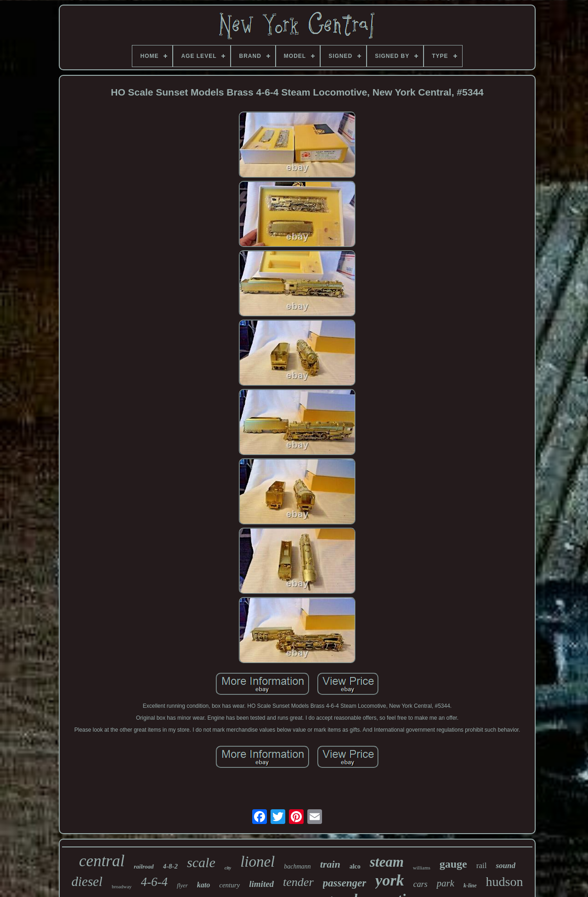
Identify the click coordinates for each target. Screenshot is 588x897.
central (102, 861)
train (330, 864)
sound (506, 866)
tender (298, 882)
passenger (345, 883)
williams (422, 868)
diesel (87, 881)
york (390, 880)
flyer (182, 885)
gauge (453, 864)
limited (261, 884)
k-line (470, 886)
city (228, 868)
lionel (257, 862)
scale (201, 862)
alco (355, 866)
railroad (144, 866)
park (445, 883)
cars (420, 884)
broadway (122, 886)
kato (204, 885)
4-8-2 (171, 866)
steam (387, 862)
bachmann (297, 866)
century (229, 885)
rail (482, 866)
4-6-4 (154, 882)
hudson (505, 882)
